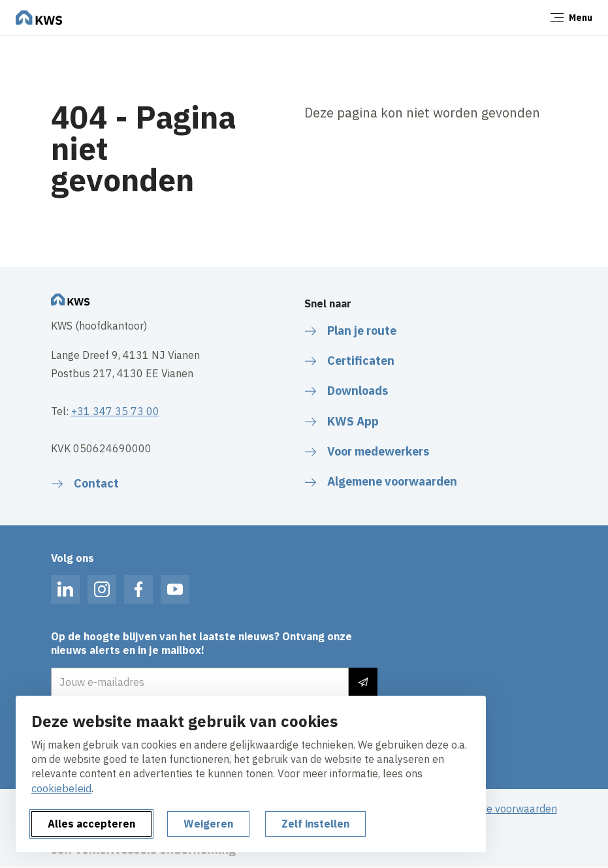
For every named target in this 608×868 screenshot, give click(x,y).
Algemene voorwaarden (501, 809)
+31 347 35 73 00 (115, 411)
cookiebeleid (61, 788)
